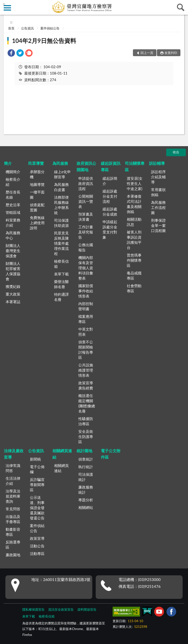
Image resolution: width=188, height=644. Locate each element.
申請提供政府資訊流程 (86, 183)
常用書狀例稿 (158, 192)
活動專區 (37, 554)
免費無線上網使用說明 (37, 223)
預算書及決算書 (86, 217)
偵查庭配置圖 (37, 207)
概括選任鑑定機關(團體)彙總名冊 (87, 403)
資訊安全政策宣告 (61, 609)
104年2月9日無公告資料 (44, 41)
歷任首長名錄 (13, 195)
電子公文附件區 (111, 454)
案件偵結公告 (50, 28)
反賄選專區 (13, 545)
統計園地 (84, 451)
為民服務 (60, 163)
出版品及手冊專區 (13, 519)
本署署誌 (13, 302)
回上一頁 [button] (147, 53)
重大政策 (13, 294)
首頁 (11, 28)
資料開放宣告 (87, 609)
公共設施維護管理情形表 (86, 370)
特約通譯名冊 (61, 297)
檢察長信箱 (61, 264)
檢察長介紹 (13, 182)
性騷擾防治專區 (86, 421)
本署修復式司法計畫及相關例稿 (134, 204)
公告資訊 (27, 28)
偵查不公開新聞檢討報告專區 (86, 350)
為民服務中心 (13, 235)
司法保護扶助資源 (61, 223)
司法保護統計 (86, 477)
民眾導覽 (36, 163)
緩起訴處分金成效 (110, 212)
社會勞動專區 (134, 288)
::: (4, 4)
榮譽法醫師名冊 (61, 284)
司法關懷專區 (135, 166)
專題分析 (86, 500)
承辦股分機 (37, 174)
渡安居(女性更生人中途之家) (135, 183)
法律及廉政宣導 (14, 454)
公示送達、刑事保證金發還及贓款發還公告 (37, 508)
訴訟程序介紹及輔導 (158, 177)
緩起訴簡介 (110, 181)
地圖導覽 (37, 184)
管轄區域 (13, 212)
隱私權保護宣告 (33, 609)
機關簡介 (13, 172)
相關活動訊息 (134, 222)
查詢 (181, 7)
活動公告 (37, 546)
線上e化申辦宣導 (62, 174)
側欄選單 (7, 8)
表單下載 (61, 274)
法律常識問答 (13, 468)
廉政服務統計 (86, 490)
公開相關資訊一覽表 (86, 201)
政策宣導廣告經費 (86, 385)
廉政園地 (13, 555)
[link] (11, 54)
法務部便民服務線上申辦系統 (61, 205)
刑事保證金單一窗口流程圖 (158, 225)
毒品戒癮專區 (134, 276)
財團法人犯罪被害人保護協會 (13, 271)
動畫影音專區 (13, 532)
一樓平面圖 (37, 195)
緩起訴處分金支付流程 (110, 196)
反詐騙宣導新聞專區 (37, 485)
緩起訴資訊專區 (111, 166)
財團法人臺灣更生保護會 (13, 251)
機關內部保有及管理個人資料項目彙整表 (86, 268)
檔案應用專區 (86, 319)
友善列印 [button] (171, 53)
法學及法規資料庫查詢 (13, 496)
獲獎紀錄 (13, 286)
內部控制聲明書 (86, 306)
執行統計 (86, 467)
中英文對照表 (86, 332)
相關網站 (86, 507)
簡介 (8, 163)
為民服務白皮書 (61, 187)
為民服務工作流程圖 (158, 207)
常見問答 (13, 509)
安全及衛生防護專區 (86, 437)
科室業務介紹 (13, 223)
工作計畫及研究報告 (86, 232)
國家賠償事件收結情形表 (86, 291)
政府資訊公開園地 (86, 166)
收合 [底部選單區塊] (176, 152)
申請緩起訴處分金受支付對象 (110, 229)
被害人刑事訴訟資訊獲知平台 (134, 240)
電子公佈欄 (37, 469)
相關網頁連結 (62, 454)
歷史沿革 (13, 205)
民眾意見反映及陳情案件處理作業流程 (61, 243)
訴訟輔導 (157, 163)
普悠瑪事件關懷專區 (134, 260)
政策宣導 (37, 538)
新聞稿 (35, 459)
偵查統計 (86, 459)
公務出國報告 (86, 247)
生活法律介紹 (13, 481)
